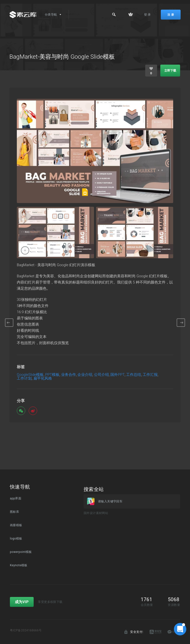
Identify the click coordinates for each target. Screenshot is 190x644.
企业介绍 (85, 375)
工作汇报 (150, 375)
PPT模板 (52, 375)
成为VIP (22, 602)
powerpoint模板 (21, 552)
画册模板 (16, 525)
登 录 (147, 15)
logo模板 (16, 539)
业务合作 (69, 375)
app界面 (16, 498)
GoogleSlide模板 (30, 375)
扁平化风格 (43, 378)
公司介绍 (101, 375)
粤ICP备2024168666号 (26, 630)
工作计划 (24, 378)
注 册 (171, 15)
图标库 (14, 512)
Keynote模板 (19, 565)
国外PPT (117, 375)
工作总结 (134, 375)
